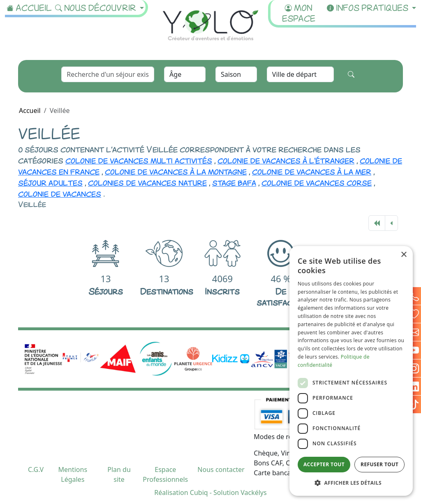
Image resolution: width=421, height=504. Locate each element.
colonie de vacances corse (317, 182)
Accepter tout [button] (324, 464)
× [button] (404, 255)
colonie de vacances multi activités (139, 160)
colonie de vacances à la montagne (176, 171)
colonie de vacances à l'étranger (286, 160)
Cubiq (199, 492)
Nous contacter (221, 469)
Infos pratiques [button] (369, 7)
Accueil (29, 7)
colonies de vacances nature (147, 182)
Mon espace (299, 13)
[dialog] (351, 371)
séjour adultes (50, 182)
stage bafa (234, 182)
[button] (351, 483)
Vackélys (253, 492)
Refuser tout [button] (379, 464)
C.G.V (36, 469)
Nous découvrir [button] (97, 7)
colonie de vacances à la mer (312, 171)
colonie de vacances (60, 193)
